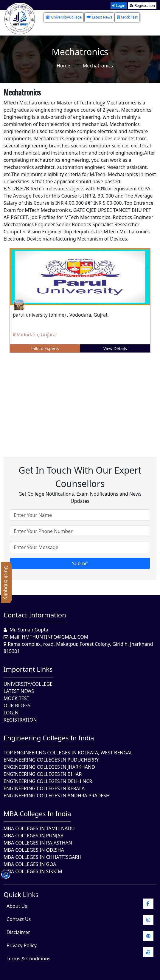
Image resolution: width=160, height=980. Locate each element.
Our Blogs (17, 705)
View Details (115, 348)
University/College (64, 17)
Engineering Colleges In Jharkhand (49, 767)
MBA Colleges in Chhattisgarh (42, 857)
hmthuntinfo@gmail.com (55, 637)
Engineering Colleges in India (49, 738)
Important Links (28, 669)
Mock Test (127, 17)
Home (63, 66)
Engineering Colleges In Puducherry (51, 760)
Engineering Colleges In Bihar (43, 774)
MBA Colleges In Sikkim (33, 871)
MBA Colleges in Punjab (34, 836)
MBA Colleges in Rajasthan (38, 843)
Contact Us (19, 919)
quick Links (21, 894)
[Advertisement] (80, 400)
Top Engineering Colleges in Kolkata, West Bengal (68, 753)
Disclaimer (18, 932)
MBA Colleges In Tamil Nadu (39, 828)
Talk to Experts (45, 348)
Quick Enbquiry (6, 583)
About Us (17, 906)
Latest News (99, 17)
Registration (142, 6)
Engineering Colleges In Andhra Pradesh (57, 796)
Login (119, 6)
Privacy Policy (22, 945)
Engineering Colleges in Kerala (44, 788)
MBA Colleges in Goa (30, 864)
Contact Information (35, 615)
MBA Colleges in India (37, 813)
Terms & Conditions (28, 959)
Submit (80, 563)
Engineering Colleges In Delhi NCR (48, 781)
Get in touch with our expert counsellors (80, 477)
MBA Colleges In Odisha (34, 850)
